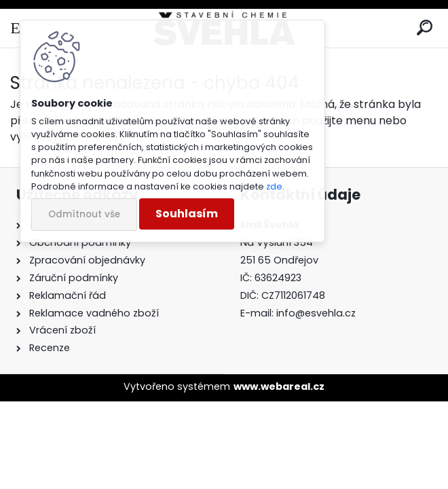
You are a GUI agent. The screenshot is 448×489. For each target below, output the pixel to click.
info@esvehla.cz (316, 313)
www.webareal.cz (279, 386)
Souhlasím (187, 214)
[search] (425, 28)
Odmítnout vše (84, 214)
